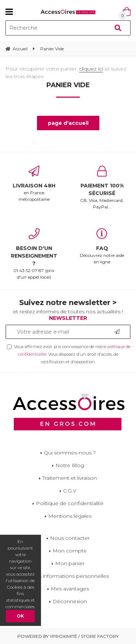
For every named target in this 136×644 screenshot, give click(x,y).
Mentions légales (70, 516)
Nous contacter (70, 538)
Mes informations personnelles (70, 576)
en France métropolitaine (34, 184)
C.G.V (70, 491)
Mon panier (70, 563)
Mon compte (70, 551)
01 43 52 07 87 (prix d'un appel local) (34, 254)
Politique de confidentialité (70, 503)
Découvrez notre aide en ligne (102, 246)
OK (20, 616)
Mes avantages (70, 589)
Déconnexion (70, 601)
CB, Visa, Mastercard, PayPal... (102, 188)
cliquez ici (91, 69)
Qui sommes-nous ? (70, 453)
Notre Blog (70, 465)
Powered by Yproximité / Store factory (68, 636)
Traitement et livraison (70, 478)
